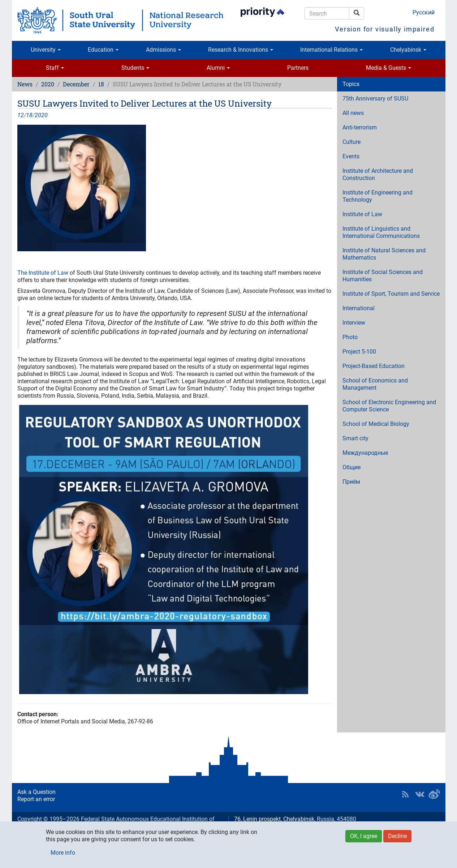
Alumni (218, 68)
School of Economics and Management (375, 384)
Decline (397, 836)
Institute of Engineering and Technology (378, 196)
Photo (350, 337)
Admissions (163, 50)
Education (103, 50)
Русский (424, 12)
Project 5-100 (359, 352)
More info (63, 853)
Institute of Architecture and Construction (378, 174)
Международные (365, 453)
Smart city (355, 438)
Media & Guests (389, 68)
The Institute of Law (44, 273)
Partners (298, 68)
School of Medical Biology (376, 424)
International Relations (331, 50)
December (76, 84)
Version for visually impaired (385, 29)
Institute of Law (362, 214)
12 (21, 115)
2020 (48, 84)
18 (101, 84)
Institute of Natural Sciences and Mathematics (384, 254)
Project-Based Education (374, 366)
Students (135, 68)
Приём (351, 482)
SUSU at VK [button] (420, 794)
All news (353, 113)
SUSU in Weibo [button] (434, 794)
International (359, 308)
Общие (352, 467)
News (25, 84)
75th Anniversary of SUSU (375, 99)
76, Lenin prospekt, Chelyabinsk (274, 819)
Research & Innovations (241, 50)
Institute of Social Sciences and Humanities (383, 276)
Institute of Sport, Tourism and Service (391, 294)
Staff (55, 68)
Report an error (36, 799)
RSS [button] (405, 794)
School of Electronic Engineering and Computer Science (389, 406)
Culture (352, 142)
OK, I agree (364, 836)
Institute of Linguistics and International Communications (381, 232)
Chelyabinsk (408, 50)
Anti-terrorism (360, 127)
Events (351, 156)
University (46, 50)
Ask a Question (36, 792)
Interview (354, 323)
